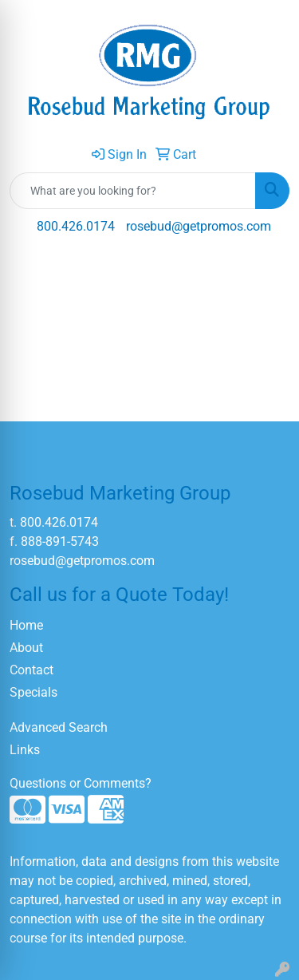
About (26, 648)
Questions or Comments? (81, 783)
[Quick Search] (133, 191)
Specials (33, 692)
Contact (31, 670)
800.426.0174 (76, 226)
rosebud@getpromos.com (199, 226)
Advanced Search (59, 727)
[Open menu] (267, 273)
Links (25, 750)
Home (26, 625)
